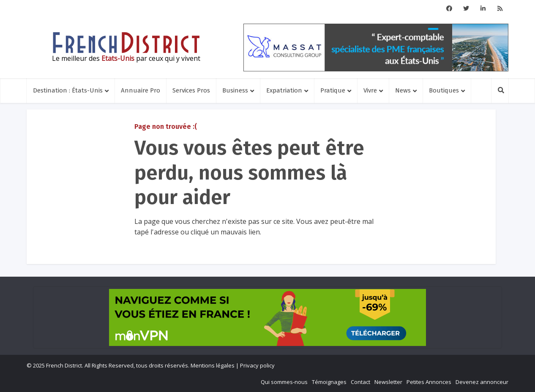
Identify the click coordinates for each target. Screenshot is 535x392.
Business (235, 90)
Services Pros (191, 90)
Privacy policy (257, 365)
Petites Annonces (429, 382)
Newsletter (388, 382)
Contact (360, 382)
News (403, 90)
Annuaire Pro (141, 90)
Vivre (370, 90)
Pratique (333, 90)
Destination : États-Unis (68, 90)
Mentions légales (213, 365)
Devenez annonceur (482, 382)
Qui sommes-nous (284, 382)
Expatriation (284, 90)
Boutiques (444, 90)
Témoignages (329, 382)
